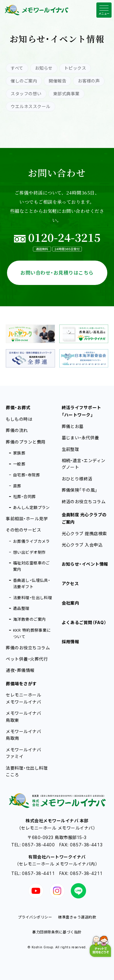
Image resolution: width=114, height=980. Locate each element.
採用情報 (71, 642)
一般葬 (19, 464)
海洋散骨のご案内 (29, 619)
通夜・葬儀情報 (20, 670)
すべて (17, 68)
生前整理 (71, 449)
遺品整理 (21, 608)
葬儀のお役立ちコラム (28, 648)
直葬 (17, 486)
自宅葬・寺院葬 (26, 475)
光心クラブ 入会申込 (82, 545)
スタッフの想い (26, 94)
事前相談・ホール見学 (27, 519)
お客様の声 (89, 81)
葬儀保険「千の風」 (80, 490)
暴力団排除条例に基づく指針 (57, 932)
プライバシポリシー (35, 917)
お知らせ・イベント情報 (85, 564)
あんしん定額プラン (31, 508)
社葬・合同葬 (24, 497)
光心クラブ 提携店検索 (84, 534)
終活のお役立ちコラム (84, 502)
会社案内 (71, 603)
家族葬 (19, 453)
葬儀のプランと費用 (26, 442)
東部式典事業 (66, 94)
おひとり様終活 (77, 479)
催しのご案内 (24, 81)
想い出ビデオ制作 (29, 552)
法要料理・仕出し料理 (33, 598)
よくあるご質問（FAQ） (84, 622)
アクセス (70, 583)
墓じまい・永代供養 (80, 438)
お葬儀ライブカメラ (31, 541)
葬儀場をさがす (21, 684)
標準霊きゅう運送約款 (77, 917)
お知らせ (44, 68)
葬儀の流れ (17, 430)
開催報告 (57, 81)
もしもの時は (19, 419)
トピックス (75, 68)
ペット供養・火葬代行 (27, 659)
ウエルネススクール (30, 106)
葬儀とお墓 (73, 426)
